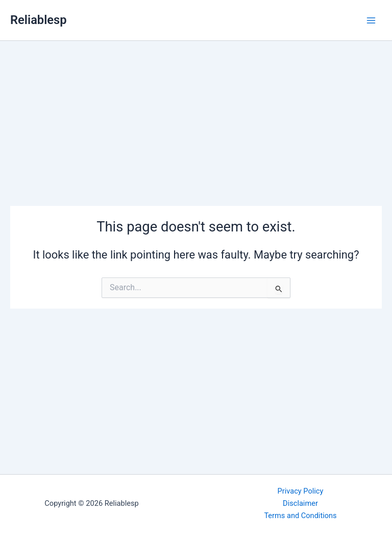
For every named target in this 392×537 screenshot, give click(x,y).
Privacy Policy (301, 491)
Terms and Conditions (300, 516)
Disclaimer (300, 503)
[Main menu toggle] (371, 20)
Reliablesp (39, 20)
